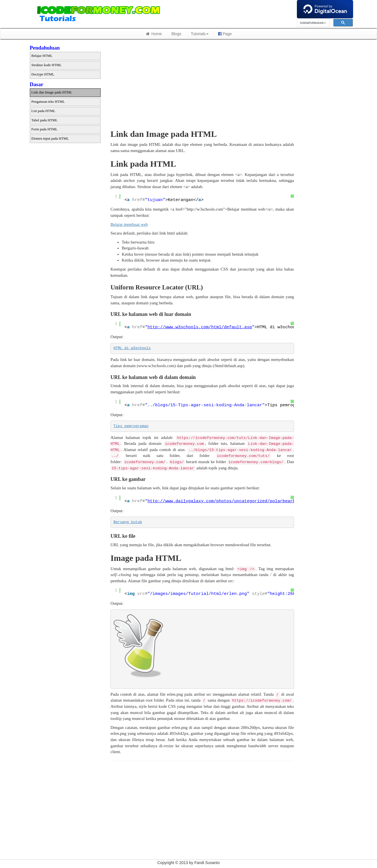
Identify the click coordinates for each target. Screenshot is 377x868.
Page (225, 34)
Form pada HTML (45, 129)
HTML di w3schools (132, 348)
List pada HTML (43, 111)
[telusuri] (313, 23)
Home (154, 34)
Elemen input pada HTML (50, 139)
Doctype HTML (43, 74)
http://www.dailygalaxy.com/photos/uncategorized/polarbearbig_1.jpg (232, 501)
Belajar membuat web (129, 224)
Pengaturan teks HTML (48, 102)
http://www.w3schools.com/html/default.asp (200, 327)
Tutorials (200, 34)
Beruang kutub (128, 522)
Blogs (176, 34)
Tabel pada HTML (45, 120)
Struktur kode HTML (47, 65)
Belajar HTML (42, 56)
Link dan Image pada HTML (52, 92)
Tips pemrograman (131, 426)
